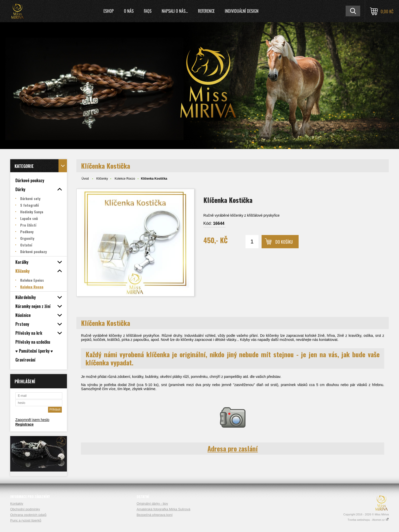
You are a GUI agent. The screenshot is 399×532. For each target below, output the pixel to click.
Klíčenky (102, 179)
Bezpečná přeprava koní (155, 515)
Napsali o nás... (175, 11)
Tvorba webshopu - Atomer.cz (368, 520)
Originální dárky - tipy (152, 504)
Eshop (109, 11)
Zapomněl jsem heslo (32, 420)
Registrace (25, 424)
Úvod (85, 179)
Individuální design (242, 11)
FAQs (148, 11)
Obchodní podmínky (25, 509)
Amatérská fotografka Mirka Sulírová (163, 509)
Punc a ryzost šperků (26, 520)
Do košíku (284, 242)
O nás (129, 11)
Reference (206, 11)
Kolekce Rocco (125, 179)
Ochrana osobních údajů (28, 515)
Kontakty (17, 504)
